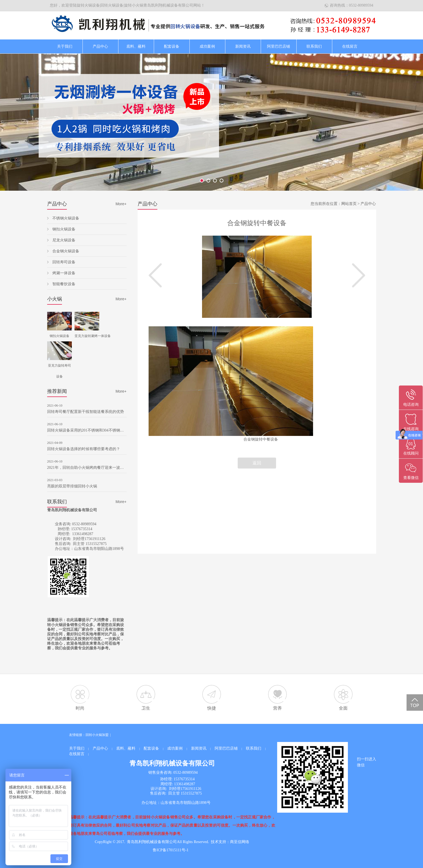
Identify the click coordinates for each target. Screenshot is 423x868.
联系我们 (314, 46)
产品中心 (100, 46)
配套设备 (172, 46)
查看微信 (411, 478)
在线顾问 (411, 453)
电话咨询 (411, 405)
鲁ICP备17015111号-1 (171, 850)
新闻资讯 (243, 46)
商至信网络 (240, 842)
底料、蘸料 (136, 46)
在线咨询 (411, 429)
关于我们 (65, 46)
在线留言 (350, 46)
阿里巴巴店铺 (279, 46)
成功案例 (207, 46)
